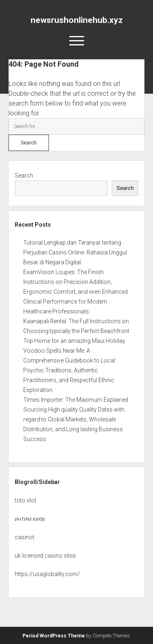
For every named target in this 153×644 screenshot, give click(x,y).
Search (24, 176)
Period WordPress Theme (54, 636)
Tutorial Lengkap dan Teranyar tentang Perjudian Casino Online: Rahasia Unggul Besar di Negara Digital (75, 252)
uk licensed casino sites (45, 556)
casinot (24, 537)
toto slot (25, 500)
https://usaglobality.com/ (47, 574)
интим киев (30, 519)
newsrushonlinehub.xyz (77, 20)
